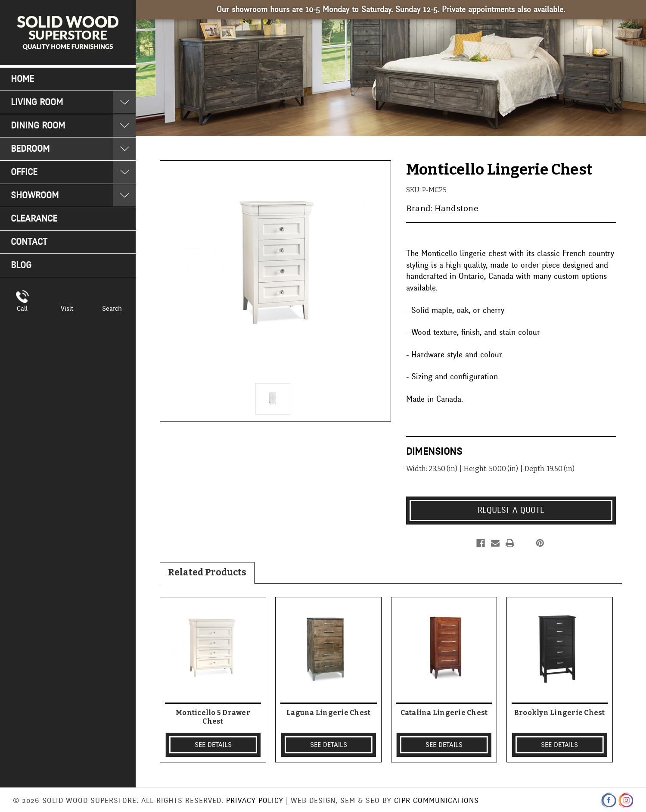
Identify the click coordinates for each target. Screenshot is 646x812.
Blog (21, 265)
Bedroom (30, 149)
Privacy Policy (255, 801)
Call (22, 309)
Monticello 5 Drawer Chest (213, 717)
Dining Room (38, 126)
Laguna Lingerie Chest (328, 713)
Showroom (35, 195)
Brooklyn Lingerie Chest (560, 713)
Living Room (37, 102)
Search (112, 309)
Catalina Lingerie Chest (444, 713)
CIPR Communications (436, 801)
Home (22, 79)
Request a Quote (511, 510)
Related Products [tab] (207, 572)
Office (24, 172)
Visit (67, 309)
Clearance (34, 219)
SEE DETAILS (213, 745)
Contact (29, 242)
